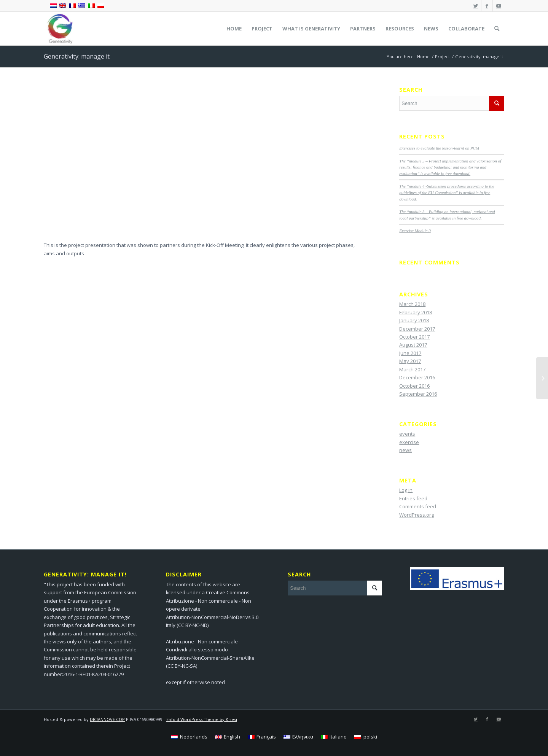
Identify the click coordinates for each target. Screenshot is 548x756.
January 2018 (414, 320)
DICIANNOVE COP (107, 719)
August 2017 (413, 345)
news (405, 450)
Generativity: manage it (77, 56)
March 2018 (412, 304)
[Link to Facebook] (487, 6)
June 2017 (410, 353)
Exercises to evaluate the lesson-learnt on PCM (439, 148)
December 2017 (417, 329)
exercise (409, 442)
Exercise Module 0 (415, 231)
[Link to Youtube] (499, 6)
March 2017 (412, 369)
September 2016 (418, 394)
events (407, 434)
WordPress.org (417, 515)
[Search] (497, 29)
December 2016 (417, 377)
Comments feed (418, 506)
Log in (406, 490)
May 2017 (410, 361)
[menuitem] (234, 29)
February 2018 (416, 312)
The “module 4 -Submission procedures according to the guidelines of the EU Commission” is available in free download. (447, 192)
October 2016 (414, 386)
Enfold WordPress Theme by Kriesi (202, 719)
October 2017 (414, 337)
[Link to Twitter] (476, 6)
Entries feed (413, 498)
